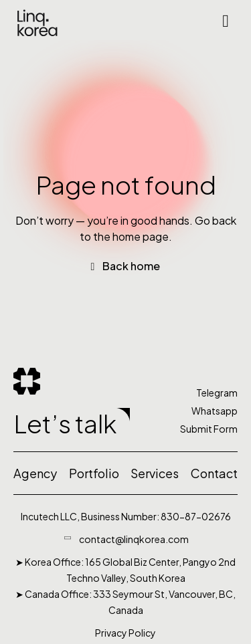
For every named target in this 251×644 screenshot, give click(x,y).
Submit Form (209, 429)
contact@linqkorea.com (134, 539)
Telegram (217, 393)
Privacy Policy (125, 633)
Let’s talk (65, 423)
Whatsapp (215, 411)
